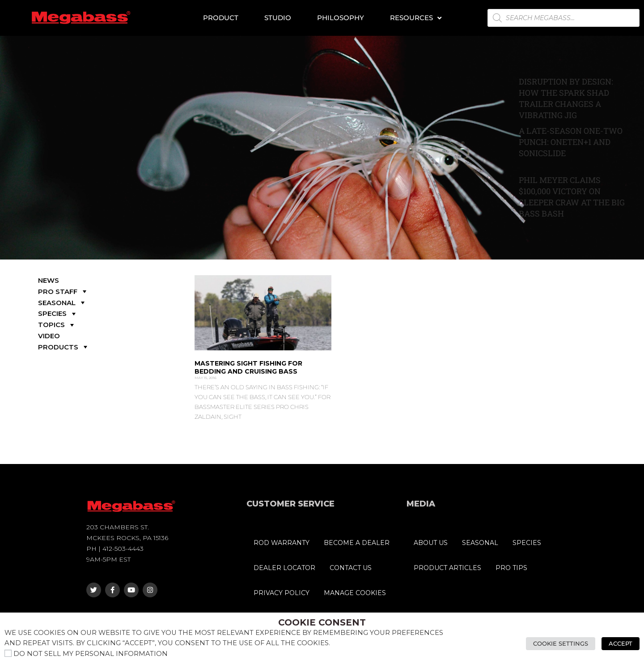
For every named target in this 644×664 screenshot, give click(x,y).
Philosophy (341, 18)
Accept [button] (621, 643)
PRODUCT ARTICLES (447, 568)
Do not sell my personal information (91, 654)
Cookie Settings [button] (561, 643)
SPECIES (58, 313)
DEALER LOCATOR (284, 568)
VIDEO (49, 336)
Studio (278, 18)
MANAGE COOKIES (355, 593)
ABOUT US (431, 543)
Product (221, 18)
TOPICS (57, 325)
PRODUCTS (64, 347)
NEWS (49, 280)
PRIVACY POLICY (282, 593)
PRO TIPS (511, 568)
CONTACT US (351, 568)
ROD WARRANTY (282, 543)
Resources (416, 18)
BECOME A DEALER (357, 543)
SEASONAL (62, 303)
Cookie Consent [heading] (322, 622)
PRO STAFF (63, 292)
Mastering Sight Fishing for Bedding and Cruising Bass (248, 367)
